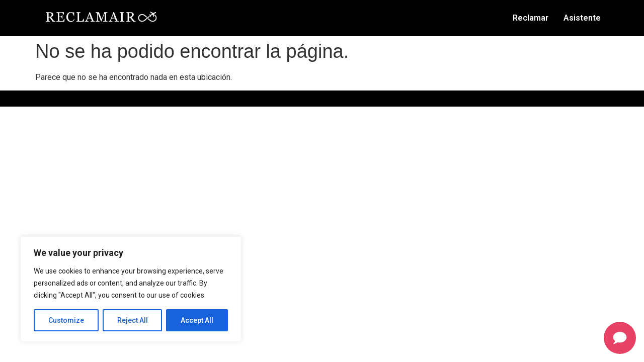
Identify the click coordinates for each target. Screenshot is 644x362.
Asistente (582, 18)
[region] (131, 289)
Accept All (197, 320)
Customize (66, 320)
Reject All (133, 320)
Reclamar (531, 18)
